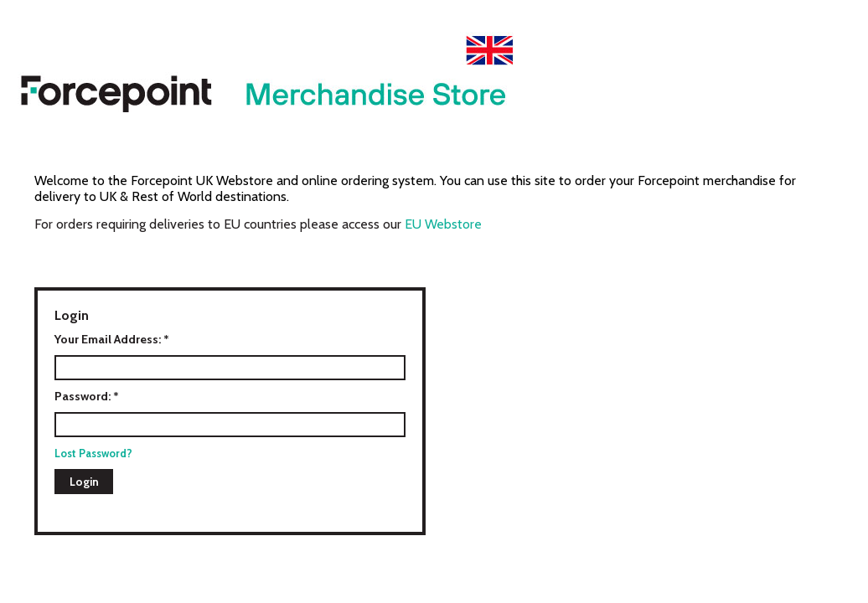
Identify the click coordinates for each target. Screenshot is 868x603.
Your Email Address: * (112, 339)
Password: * (87, 396)
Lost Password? (93, 453)
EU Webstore (443, 224)
